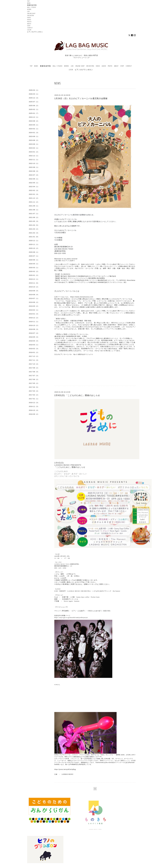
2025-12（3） (34, 98)
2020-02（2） (34, 271)
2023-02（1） (34, 148)
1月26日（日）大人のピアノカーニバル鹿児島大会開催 (81, 98)
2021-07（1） (34, 214)
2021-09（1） (34, 206)
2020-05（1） (34, 264)
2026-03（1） (34, 94)
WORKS (29, 9)
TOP (28, 1)
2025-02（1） (34, 109)
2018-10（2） (34, 325)
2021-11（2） (34, 202)
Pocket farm (95, 597)
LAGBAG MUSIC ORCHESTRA (79, 591)
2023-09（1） (34, 136)
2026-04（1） (34, 90)
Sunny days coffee (83, 597)
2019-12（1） (34, 279)
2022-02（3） (34, 190)
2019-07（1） (34, 298)
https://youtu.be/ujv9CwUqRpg (65, 769)
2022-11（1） (34, 160)
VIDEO (29, 17)
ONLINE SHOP (31, 13)
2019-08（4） (34, 295)
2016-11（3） (34, 406)
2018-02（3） (34, 349)
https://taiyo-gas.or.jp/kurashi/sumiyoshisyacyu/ (71, 617)
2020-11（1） (34, 244)
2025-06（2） (34, 106)
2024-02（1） (34, 129)
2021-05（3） (34, 221)
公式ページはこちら (61, 297)
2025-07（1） (34, 102)
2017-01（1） (34, 399)
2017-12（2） (34, 356)
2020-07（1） (34, 256)
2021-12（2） (34, 198)
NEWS (29, 3)
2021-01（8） (34, 237)
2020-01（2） (34, 275)
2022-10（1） (34, 163)
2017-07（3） (34, 376)
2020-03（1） (34, 268)
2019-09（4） (34, 291)
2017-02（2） (34, 395)
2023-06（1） (34, 144)
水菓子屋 (65, 597)
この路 (72, 597)
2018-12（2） (34, 318)
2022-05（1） (34, 183)
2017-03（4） (34, 391)
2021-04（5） (34, 225)
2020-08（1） (34, 252)
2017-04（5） (34, 387)
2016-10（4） (34, 410)
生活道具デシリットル (70, 599)
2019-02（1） (34, 310)
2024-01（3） (34, 133)
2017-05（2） (34, 383)
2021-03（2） (34, 229)
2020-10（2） (34, 248)
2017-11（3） (34, 360)
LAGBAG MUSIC (68, 774)
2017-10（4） (34, 364)
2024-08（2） (34, 121)
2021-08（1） (34, 210)
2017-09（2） (34, 368)
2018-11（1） (34, 322)
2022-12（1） (34, 156)
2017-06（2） (34, 379)
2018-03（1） (34, 345)
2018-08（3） (34, 329)
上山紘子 (81, 611)
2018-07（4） (34, 333)
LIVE (28, 11)
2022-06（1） (34, 179)
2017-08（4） (34, 372)
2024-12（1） (34, 117)
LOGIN (29, 30)
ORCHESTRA (31, 15)
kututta (77, 601)
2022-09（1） (34, 167)
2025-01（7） (34, 113)
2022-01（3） (34, 194)
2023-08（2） (34, 140)
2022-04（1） (34, 187)
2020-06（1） (34, 260)
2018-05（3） (34, 337)
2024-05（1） (34, 125)
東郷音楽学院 (32, 5)
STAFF (29, 26)
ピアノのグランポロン (35, 32)
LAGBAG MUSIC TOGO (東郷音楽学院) (67, 564)
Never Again (68, 601)
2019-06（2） (34, 302)
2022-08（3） (34, 171)
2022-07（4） (34, 175)
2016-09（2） (34, 414)
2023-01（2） (34, 152)
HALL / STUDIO (32, 7)
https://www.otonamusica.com (82, 297)
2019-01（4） (34, 314)
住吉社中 (63, 591)
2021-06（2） (34, 217)
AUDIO (29, 20)
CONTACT (30, 28)
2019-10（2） (34, 287)
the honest (116, 591)
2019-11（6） (34, 283)
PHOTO (29, 22)
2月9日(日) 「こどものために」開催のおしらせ (77, 395)
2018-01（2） (34, 352)
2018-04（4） (34, 341)
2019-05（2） (34, 306)
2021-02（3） (34, 233)
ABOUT (29, 24)
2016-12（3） (34, 403)
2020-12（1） (34, 241)
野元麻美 (65, 611)
